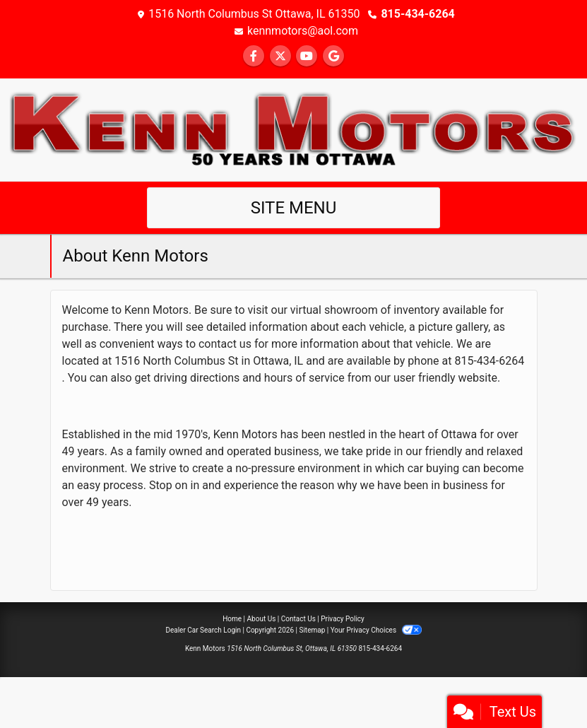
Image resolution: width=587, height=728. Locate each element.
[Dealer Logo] (293, 129)
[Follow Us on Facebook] (254, 56)
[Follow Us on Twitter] (280, 56)
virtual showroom (334, 310)
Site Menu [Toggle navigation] (294, 208)
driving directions (196, 378)
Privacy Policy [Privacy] (343, 619)
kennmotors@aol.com (303, 31)
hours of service (304, 378)
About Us (262, 619)
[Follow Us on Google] (333, 56)
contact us (225, 344)
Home (232, 619)
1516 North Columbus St (176, 361)
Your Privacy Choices (376, 630)
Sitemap (312, 630)
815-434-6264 (417, 14)
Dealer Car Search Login (203, 630)
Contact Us (298, 619)
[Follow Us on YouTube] (307, 56)
